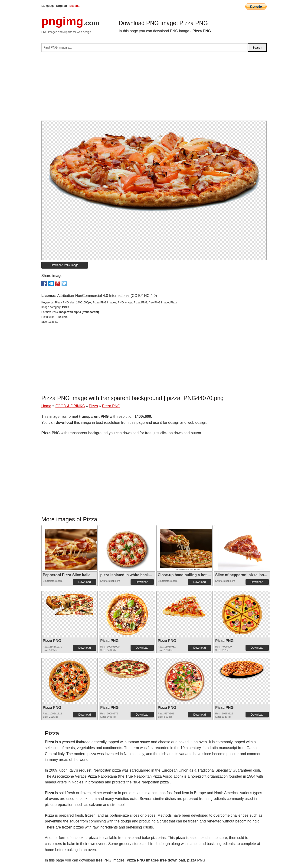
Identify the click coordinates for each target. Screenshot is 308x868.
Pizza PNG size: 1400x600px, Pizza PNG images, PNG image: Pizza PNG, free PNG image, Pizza (116, 302)
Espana (74, 6)
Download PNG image (65, 265)
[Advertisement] (154, 88)
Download (84, 582)
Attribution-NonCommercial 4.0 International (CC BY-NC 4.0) (107, 296)
